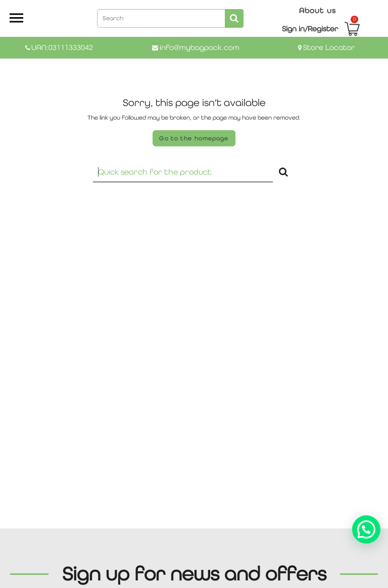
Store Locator (329, 47)
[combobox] (170, 18)
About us (318, 10)
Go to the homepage (194, 138)
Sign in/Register (310, 29)
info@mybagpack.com (200, 47)
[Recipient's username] (183, 172)
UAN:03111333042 (62, 47)
